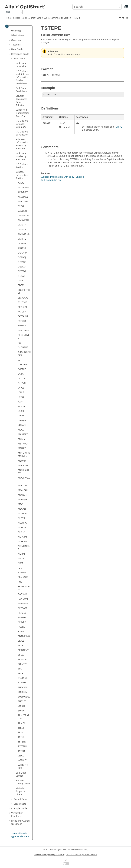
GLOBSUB (23, 347)
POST (21, 582)
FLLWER (22, 326)
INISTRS (22, 378)
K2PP (21, 402)
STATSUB (23, 678)
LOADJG (22, 420)
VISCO (21, 756)
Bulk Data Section (21, 774)
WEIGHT (22, 760)
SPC (20, 669)
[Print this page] (127, 18)
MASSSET (23, 434)
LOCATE (22, 425)
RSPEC (21, 632)
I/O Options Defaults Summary (22, 124)
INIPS (21, 374)
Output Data (20, 799)
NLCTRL (22, 518)
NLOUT (22, 532)
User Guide (17, 49)
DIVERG (22, 271)
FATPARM (23, 316)
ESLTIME (22, 302)
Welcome (16, 31)
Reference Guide (21, 18)
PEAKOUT (23, 577)
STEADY (22, 683)
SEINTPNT (23, 650)
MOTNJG (22, 500)
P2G (20, 568)
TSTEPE (77, 18)
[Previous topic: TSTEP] (120, 18)
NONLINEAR (24, 548)
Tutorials (16, 45)
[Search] (118, 7)
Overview (16, 40)
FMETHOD (23, 330)
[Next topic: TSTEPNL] (124, 18)
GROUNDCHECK (24, 354)
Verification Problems (17, 815)
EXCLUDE (23, 307)
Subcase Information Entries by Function (22, 144)
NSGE (21, 559)
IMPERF (22, 369)
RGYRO (22, 627)
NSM (20, 563)
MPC (20, 504)
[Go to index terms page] (123, 8)
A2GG (21, 183)
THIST (21, 728)
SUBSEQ (22, 701)
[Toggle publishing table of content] (7, 26)
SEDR (21, 645)
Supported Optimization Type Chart (23, 113)
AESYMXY (23, 192)
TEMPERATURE (24, 717)
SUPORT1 (23, 711)
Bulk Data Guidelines (21, 90)
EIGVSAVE (23, 298)
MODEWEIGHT (24, 479)
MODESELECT (24, 472)
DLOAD (22, 276)
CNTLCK (22, 230)
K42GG (21, 407)
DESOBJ (22, 257)
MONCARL (23, 490)
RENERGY (23, 604)
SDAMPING (24, 636)
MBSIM (22, 439)
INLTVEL (22, 383)
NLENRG (22, 523)
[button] (10, 31)
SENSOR (22, 660)
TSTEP (21, 737)
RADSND (22, 594)
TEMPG (22, 723)
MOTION (23, 495)
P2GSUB (22, 573)
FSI (20, 343)
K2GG (21, 397)
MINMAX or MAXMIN (24, 455)
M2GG (21, 430)
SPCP (21, 674)
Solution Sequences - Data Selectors (22, 101)
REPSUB (22, 618)
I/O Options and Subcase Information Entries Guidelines (23, 77)
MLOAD (22, 461)
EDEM (21, 285)
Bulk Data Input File (21, 65)
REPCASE (23, 608)
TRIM (21, 732)
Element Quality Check (23, 782)
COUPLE (22, 248)
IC (19, 360)
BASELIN (22, 211)
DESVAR (22, 267)
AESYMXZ (23, 197)
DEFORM (23, 253)
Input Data (36, 18)
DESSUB (22, 262)
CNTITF (22, 225)
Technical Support (74, 855)
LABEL (21, 411)
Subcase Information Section (57, 18)
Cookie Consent (90, 855)
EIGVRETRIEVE (24, 292)
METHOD (23, 444)
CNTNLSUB (24, 234)
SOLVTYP (23, 664)
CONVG (22, 243)
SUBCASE (23, 687)
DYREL (21, 281)
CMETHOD (23, 216)
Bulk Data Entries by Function (21, 157)
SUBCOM (23, 692)
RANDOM (23, 599)
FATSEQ (22, 321)
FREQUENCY (24, 337)
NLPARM (22, 537)
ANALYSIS (23, 201)
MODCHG (23, 465)
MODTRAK (23, 486)
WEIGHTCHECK (24, 767)
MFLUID (22, 448)
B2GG (21, 206)
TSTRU (21, 751)
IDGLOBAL (23, 365)
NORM (21, 554)
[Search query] (97, 7)
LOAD (21, 416)
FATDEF (22, 312)
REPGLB (22, 613)
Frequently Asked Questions (20, 822)
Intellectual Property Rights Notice (49, 855)
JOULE (21, 392)
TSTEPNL (23, 746)
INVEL (21, 388)
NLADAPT (23, 514)
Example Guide (19, 809)
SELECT (22, 655)
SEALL (21, 641)
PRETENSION (24, 588)
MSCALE (22, 509)
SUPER (21, 706)
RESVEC (22, 622)
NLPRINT (23, 542)
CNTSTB (22, 239)
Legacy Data (20, 804)
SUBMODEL (24, 697)
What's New (18, 35)
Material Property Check (20, 791)
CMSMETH (23, 220)
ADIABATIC (24, 188)
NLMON (22, 528)
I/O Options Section (22, 166)
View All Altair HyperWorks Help (20, 835)
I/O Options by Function (22, 133)
